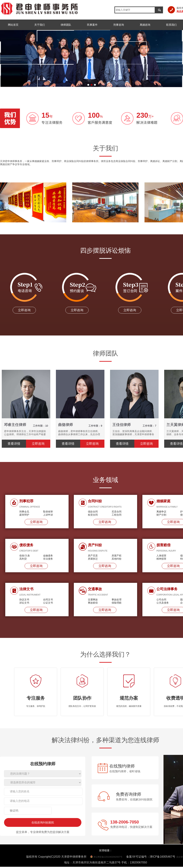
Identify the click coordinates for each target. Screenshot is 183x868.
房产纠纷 (95, 545)
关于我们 (40, 25)
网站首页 (13, 25)
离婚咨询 (145, 25)
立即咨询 (36, 522)
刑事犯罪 (26, 501)
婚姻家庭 (163, 501)
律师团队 (66, 25)
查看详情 (14, 444)
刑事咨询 (119, 25)
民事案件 (92, 25)
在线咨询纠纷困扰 (43, 823)
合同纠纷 (95, 501)
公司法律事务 (167, 589)
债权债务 (26, 545)
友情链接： (106, 850)
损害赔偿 (163, 545)
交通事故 (95, 589)
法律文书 (26, 589)
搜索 (159, 10)
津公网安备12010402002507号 (108, 857)
